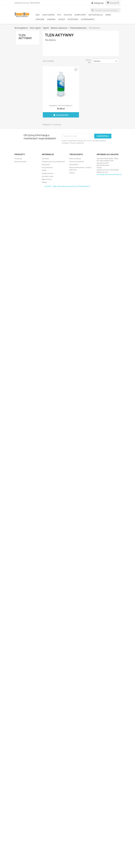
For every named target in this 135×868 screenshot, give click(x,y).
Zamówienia (74, 164)
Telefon (68, 15)
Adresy (72, 173)
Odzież (62, 19)
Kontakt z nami (48, 176)
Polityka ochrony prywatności (53, 162)
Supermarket (88, 19)
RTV (59, 15)
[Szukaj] (105, 10)
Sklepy (44, 182)
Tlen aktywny (25, 37)
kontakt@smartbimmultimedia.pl (109, 174)
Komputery (80, 15)
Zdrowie (40, 19)
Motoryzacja (96, 15)
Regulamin (46, 164)
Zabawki (51, 19)
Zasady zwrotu (48, 173)
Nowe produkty (20, 162)
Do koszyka (61, 115)
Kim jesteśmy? (48, 167)
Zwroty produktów (77, 162)
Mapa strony (47, 179)
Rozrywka (73, 19)
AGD (38, 15)
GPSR (44, 170)
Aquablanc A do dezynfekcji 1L (61, 105)
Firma (108, 15)
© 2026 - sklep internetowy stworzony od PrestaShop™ (68, 186)
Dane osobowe (75, 159)
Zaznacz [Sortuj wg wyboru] (106, 61)
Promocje (18, 159)
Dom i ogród (48, 15)
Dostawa (45, 159)
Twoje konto (76, 154)
